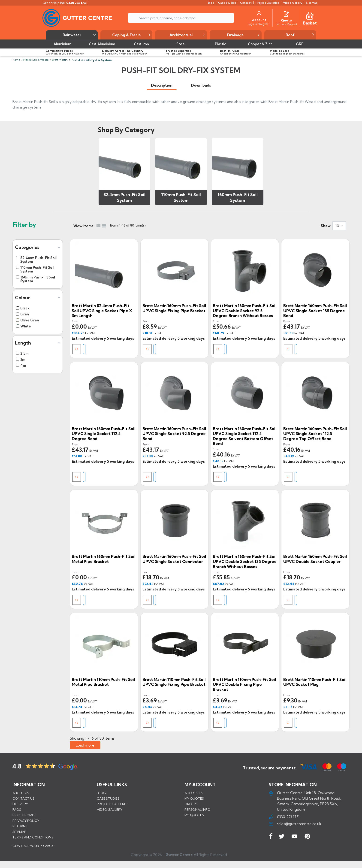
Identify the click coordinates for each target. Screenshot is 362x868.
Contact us (23, 798)
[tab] (162, 85)
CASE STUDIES (108, 798)
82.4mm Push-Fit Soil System (124, 197)
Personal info (197, 810)
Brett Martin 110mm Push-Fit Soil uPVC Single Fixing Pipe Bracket (174, 682)
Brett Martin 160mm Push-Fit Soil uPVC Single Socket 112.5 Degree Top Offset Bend (315, 434)
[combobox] (339, 226)
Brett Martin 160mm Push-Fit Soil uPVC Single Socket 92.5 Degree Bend (174, 434)
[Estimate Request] (286, 24)
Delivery (20, 804)
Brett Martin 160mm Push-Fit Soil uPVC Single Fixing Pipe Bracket (174, 308)
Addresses (194, 793)
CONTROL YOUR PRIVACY (33, 849)
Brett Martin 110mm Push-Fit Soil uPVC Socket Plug (315, 682)
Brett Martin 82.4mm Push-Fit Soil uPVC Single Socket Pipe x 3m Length (102, 311)
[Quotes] (286, 14)
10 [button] (337, 226)
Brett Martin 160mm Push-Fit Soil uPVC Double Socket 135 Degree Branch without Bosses (245, 561)
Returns (20, 826)
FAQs (17, 810)
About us (21, 793)
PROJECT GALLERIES (113, 804)
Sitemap (19, 832)
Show (326, 226)
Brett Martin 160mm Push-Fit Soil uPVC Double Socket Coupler (315, 559)
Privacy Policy (26, 821)
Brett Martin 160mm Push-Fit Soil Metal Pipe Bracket (104, 559)
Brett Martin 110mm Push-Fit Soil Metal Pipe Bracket (103, 682)
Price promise (24, 815)
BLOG (101, 793)
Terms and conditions (33, 837)
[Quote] (286, 20)
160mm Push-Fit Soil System (238, 197)
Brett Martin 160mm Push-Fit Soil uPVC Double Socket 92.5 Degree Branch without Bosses (245, 311)
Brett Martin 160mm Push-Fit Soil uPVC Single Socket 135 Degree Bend (315, 311)
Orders (191, 804)
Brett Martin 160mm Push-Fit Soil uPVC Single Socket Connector (174, 559)
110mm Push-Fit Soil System (181, 197)
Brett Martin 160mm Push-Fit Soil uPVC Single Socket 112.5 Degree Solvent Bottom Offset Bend (245, 436)
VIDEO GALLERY (110, 810)
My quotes (194, 798)
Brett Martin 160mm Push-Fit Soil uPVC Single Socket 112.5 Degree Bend (104, 434)
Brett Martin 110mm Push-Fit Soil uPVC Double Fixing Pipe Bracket (244, 684)
